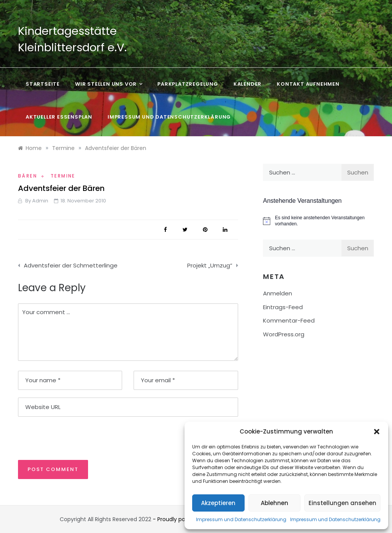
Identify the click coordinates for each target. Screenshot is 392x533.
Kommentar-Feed (289, 320)
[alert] (318, 221)
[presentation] (70, 438)
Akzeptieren (218, 503)
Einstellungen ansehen (342, 503)
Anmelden (278, 293)
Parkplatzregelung (188, 84)
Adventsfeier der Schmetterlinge (71, 265)
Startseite (43, 84)
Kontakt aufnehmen (308, 84)
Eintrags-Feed (283, 307)
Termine (63, 176)
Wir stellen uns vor (109, 84)
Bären (28, 176)
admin (40, 201)
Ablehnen (274, 503)
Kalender (247, 84)
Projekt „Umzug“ (210, 265)
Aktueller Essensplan (59, 117)
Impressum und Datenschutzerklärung (241, 519)
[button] (377, 432)
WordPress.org (284, 334)
